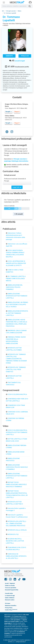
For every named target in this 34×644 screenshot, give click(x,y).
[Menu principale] (4, 3)
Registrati (12, 583)
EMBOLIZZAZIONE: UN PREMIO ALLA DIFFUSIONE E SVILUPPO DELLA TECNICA (17, 305)
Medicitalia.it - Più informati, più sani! (17, 3)
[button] (15, 610)
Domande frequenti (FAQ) (12, 590)
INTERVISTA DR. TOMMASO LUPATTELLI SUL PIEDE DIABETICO (16, 369)
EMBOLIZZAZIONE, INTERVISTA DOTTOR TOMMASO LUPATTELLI (17, 476)
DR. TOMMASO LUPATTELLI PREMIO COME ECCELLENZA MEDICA (16, 279)
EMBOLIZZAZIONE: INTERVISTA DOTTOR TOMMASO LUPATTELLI (17, 296)
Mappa (17, 112)
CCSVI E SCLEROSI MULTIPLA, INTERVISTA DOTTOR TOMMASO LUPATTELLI (17, 432)
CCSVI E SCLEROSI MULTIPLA (17, 394)
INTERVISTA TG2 (13, 534)
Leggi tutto (17, 187)
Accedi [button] (7, 583)
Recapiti (9, 112)
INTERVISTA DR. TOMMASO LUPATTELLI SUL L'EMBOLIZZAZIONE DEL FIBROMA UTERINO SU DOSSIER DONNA (16, 359)
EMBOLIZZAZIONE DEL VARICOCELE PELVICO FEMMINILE (14, 287)
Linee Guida (7, 623)
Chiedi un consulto (10, 586)
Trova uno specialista (11, 588)
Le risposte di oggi (10, 596)
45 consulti (18, 214)
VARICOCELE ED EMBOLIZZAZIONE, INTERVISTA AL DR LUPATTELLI (16, 556)
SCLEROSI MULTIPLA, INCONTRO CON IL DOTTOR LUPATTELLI (15, 541)
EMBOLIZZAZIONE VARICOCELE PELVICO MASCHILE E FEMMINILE (17, 467)
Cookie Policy (9, 610)
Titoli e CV (25, 56)
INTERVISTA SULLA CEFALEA (17, 530)
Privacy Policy (9, 608)
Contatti (9, 56)
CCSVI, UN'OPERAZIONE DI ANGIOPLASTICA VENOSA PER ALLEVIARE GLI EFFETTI (16, 263)
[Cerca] (30, 6)
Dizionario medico (10, 600)
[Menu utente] (30, 3)
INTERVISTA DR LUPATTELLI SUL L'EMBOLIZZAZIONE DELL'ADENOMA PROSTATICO (16, 524)
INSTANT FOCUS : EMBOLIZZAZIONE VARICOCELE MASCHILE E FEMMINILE (16, 484)
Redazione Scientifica (11, 606)
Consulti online (9, 593)
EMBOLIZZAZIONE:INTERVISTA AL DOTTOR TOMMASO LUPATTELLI (17, 313)
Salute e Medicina (10, 598)
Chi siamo (8, 603)
